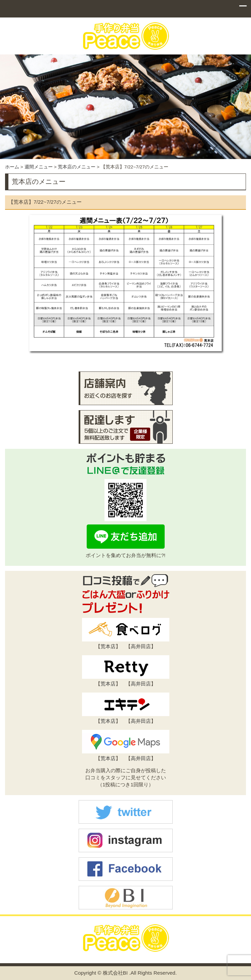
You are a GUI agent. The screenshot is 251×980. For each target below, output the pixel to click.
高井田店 (141, 646)
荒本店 (108, 646)
